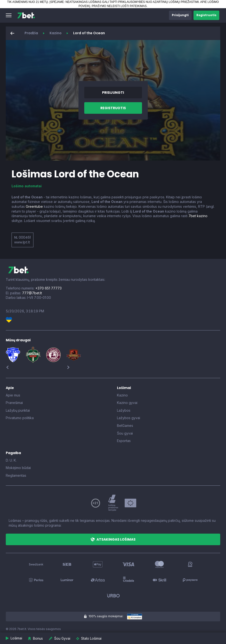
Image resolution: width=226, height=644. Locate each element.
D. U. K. (11, 460)
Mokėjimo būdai (18, 468)
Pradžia (31, 33)
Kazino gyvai (127, 403)
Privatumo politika (20, 418)
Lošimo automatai (27, 186)
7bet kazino (198, 216)
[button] (9, 15)
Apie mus (13, 395)
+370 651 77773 (48, 288)
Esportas (124, 441)
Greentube (34, 206)
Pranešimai (14, 403)
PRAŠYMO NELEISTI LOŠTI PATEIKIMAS (119, 6)
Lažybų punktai (18, 410)
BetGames (125, 426)
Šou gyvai (125, 433)
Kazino (56, 33)
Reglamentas (16, 475)
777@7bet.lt (32, 293)
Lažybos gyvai (129, 418)
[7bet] (26, 15)
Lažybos (124, 410)
